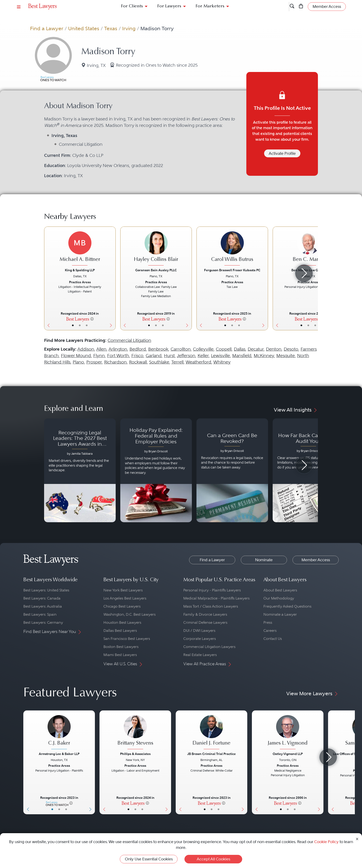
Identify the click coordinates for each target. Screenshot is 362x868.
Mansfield (242, 356)
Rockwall (138, 362)
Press (268, 622)
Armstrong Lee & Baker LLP (59, 754)
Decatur (256, 349)
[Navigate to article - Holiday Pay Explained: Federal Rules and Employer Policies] (156, 470)
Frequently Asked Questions (287, 606)
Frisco (137, 356)
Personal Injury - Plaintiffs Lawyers (212, 590)
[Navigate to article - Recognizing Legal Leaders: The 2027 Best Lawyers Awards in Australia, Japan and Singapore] (80, 470)
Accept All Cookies (213, 859)
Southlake (159, 362)
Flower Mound (76, 356)
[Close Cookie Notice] (357, 839)
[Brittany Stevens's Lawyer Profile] (135, 733)
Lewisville (220, 356)
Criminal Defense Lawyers (205, 622)
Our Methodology (279, 598)
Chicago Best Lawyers (122, 606)
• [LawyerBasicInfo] (73, 325)
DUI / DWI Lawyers (199, 631)
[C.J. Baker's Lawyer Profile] (59, 733)
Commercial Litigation (129, 340)
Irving (129, 28)
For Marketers (210, 6)
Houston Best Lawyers (122, 622)
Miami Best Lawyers (120, 655)
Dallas (240, 349)
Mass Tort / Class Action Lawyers (211, 606)
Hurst (169, 356)
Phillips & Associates (135, 754)
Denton (274, 349)
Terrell (177, 362)
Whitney (222, 362)
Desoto (291, 349)
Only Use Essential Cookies (149, 859)
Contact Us (273, 639)
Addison (86, 349)
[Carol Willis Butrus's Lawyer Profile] (232, 249)
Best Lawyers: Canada (42, 598)
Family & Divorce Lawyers (205, 614)
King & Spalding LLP (80, 270)
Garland (154, 356)
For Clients (132, 6)
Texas (111, 28)
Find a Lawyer (47, 28)
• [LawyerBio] (80, 325)
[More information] (92, 319)
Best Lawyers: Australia (43, 606)
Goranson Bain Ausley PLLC (156, 270)
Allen (101, 349)
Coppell (224, 349)
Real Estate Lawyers (200, 655)
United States (84, 28)
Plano (78, 362)
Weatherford (198, 362)
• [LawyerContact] (87, 325)
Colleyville (203, 349)
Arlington (118, 349)
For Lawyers (169, 6)
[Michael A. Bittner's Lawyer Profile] (80, 249)
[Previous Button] (48, 278)
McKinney (264, 356)
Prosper (94, 362)
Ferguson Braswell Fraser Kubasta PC (232, 270)
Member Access (316, 560)
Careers (270, 631)
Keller (203, 356)
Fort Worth (118, 356)
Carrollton (181, 349)
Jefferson (186, 356)
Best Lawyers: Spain (40, 614)
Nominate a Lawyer (280, 614)
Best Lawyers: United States (46, 590)
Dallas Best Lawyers (120, 631)
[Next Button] (112, 278)
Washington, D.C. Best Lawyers (130, 614)
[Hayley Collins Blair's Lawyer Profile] (156, 249)
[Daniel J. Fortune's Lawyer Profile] (211, 733)
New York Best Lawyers (123, 590)
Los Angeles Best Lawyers (125, 598)
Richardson (115, 362)
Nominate (264, 560)
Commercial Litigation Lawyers (209, 647)
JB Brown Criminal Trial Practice (211, 754)
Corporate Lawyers (200, 639)
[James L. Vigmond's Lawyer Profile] (288, 733)
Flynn (99, 356)
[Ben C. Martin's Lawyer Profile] (308, 249)
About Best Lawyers (280, 590)
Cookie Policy (326, 842)
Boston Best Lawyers (121, 647)
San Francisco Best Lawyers (127, 639)
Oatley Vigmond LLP (288, 754)
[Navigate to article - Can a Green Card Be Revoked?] (232, 470)
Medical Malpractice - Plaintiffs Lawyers (216, 598)
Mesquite (286, 356)
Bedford (138, 349)
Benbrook (158, 349)
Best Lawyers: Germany (43, 622)
